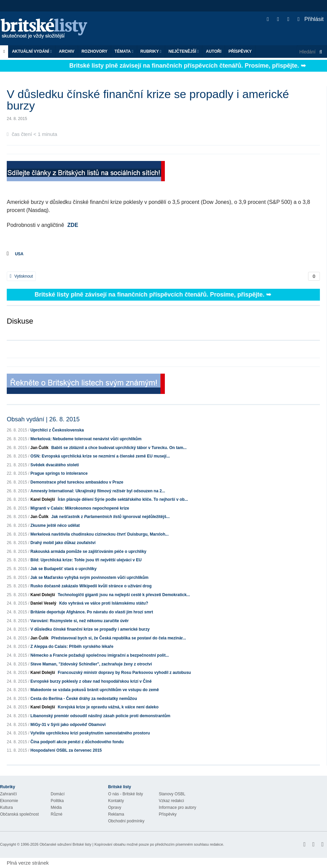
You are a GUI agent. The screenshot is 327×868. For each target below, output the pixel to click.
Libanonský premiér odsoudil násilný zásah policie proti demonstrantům (100, 716)
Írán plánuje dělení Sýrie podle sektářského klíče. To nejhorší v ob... (123, 499)
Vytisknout (21, 276)
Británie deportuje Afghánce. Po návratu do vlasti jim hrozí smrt (92, 612)
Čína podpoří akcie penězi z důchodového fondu (77, 742)
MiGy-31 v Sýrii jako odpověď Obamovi (68, 725)
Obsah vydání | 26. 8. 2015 (43, 419)
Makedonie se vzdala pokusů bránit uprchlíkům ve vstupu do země (95, 690)
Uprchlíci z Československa (57, 430)
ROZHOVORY (94, 51)
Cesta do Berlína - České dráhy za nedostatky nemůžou (84, 699)
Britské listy (47, 29)
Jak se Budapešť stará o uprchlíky (64, 569)
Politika (57, 801)
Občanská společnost (19, 814)
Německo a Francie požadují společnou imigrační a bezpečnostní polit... (100, 655)
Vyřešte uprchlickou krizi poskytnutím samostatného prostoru (90, 733)
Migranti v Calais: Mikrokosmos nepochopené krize (80, 508)
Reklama (116, 814)
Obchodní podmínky (126, 821)
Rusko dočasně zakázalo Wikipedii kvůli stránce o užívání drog (91, 586)
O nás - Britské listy (125, 794)
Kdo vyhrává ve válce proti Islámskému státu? (104, 603)
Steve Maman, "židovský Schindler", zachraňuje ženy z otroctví (91, 664)
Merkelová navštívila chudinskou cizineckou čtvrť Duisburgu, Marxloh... (99, 534)
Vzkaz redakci (171, 801)
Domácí (58, 794)
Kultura (6, 807)
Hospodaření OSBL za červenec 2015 (66, 750)
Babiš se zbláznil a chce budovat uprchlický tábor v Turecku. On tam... (119, 448)
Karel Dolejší (43, 499)
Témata (124, 51)
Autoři (213, 51)
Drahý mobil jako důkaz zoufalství (63, 543)
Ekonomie (9, 801)
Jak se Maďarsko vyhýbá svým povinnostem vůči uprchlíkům (89, 578)
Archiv (67, 51)
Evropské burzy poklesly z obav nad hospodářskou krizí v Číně (91, 681)
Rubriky (151, 51)
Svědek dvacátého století (55, 465)
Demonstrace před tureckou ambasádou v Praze (77, 482)
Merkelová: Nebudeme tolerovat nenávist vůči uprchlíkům (86, 439)
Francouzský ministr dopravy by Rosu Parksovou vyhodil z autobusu (124, 673)
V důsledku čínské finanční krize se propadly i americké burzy (90, 629)
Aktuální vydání (32, 51)
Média (56, 807)
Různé (57, 814)
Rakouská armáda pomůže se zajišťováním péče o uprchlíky (88, 552)
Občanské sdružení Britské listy (65, 844)
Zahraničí (8, 794)
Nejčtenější (184, 51)
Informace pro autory (178, 807)
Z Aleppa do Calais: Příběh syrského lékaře (72, 647)
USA (19, 254)
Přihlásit (311, 19)
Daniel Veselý (43, 603)
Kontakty (116, 801)
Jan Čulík (39, 448)
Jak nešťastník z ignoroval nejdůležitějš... (111, 517)
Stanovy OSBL (172, 794)
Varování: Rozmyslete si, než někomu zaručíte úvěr (80, 621)
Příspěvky (240, 51)
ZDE (73, 225)
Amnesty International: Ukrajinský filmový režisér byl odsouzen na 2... (98, 491)
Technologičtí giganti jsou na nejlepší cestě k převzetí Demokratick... (124, 595)
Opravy (115, 807)
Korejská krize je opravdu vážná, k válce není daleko (108, 707)
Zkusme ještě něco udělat (55, 525)
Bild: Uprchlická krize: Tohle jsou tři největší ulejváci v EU (86, 560)
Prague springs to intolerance (59, 473)
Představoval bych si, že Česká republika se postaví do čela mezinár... (119, 638)
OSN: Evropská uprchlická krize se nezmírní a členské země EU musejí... (100, 456)
